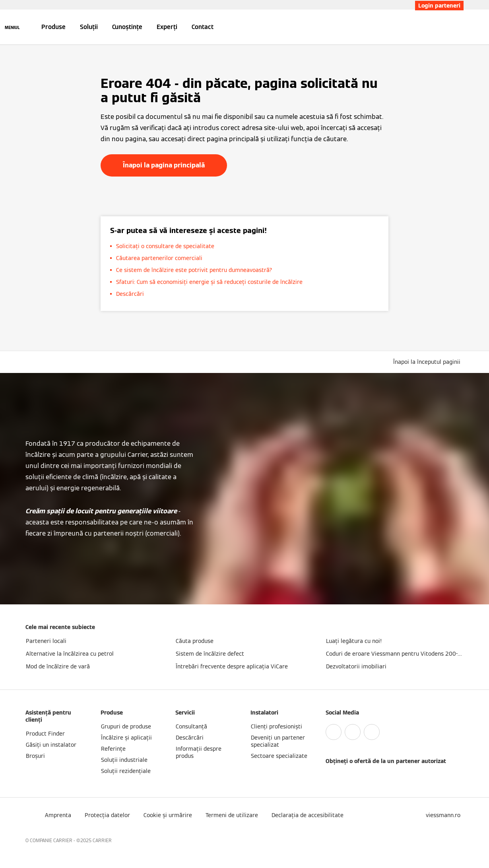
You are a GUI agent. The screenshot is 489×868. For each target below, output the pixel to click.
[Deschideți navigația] (12, 27)
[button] (428, 362)
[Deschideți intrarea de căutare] (460, 27)
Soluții (89, 27)
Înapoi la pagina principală (164, 165)
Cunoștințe (127, 27)
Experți (167, 27)
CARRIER (102, 840)
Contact (203, 27)
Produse (53, 27)
